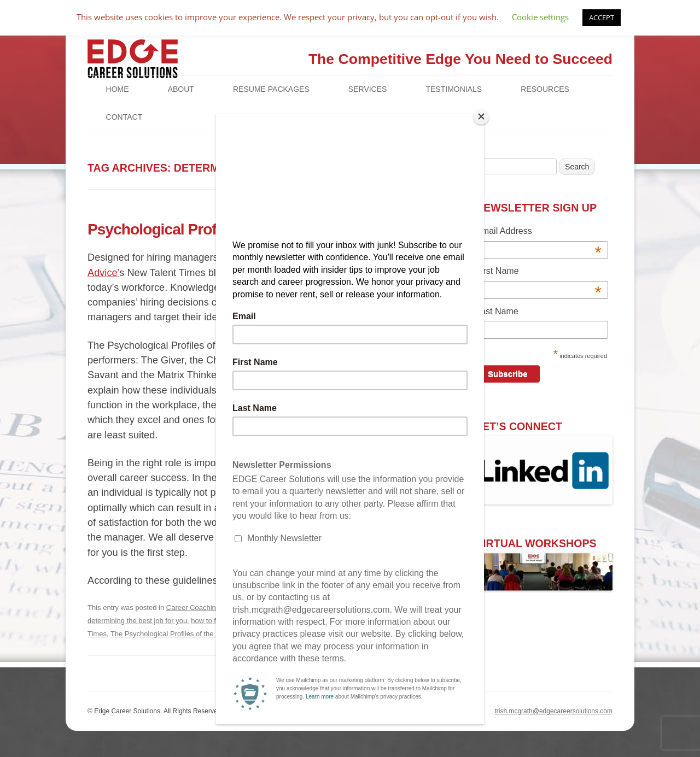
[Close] (481, 116)
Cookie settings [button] (540, 17)
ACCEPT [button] (602, 17)
